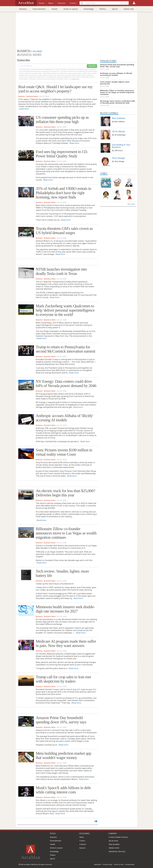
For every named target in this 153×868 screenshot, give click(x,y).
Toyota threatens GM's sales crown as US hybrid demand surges (64, 231)
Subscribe (92, 66)
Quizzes (82, 848)
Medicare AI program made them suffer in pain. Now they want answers (66, 643)
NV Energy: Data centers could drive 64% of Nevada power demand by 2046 (66, 383)
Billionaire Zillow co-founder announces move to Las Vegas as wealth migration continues (66, 533)
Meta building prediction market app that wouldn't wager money (63, 755)
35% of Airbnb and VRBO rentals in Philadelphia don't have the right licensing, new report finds (63, 193)
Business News (32, 96)
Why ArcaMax (114, 844)
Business (23, 9)
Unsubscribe (130, 864)
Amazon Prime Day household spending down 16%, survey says (61, 720)
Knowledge (89, 9)
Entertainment (39, 9)
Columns (83, 844)
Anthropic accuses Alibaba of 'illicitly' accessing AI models (64, 418)
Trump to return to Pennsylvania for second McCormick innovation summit (66, 349)
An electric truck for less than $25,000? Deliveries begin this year (65, 493)
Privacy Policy (107, 864)
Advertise (98, 864)
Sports (115, 9)
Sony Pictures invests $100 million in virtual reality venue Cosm (64, 452)
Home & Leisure (71, 9)
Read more (24, 109)
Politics (103, 9)
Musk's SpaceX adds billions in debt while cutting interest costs (63, 790)
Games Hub (129, 9)
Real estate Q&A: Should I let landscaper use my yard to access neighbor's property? (55, 89)
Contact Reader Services (118, 837)
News (82, 837)
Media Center (114, 848)
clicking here (75, 79)
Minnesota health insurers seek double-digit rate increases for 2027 (65, 609)
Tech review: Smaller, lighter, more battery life (62, 573)
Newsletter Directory (117, 851)
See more (131, 204)
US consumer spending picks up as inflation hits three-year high (62, 119)
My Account (113, 841)
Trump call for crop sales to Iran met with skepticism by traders (63, 679)
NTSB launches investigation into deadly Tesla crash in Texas (61, 271)
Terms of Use (119, 864)
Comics (82, 841)
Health (55, 9)
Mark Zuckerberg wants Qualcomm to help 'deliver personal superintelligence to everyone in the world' (65, 310)
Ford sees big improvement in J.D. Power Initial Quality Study (62, 154)
